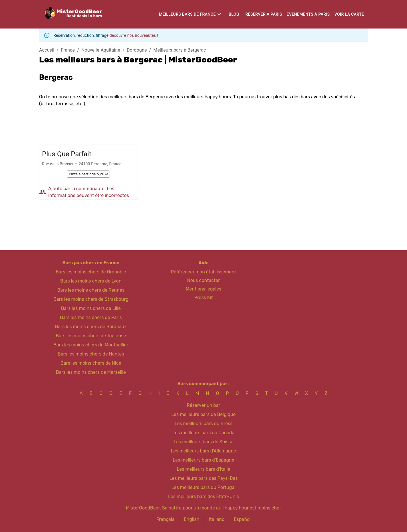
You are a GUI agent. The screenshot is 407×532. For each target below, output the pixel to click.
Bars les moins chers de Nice (91, 363)
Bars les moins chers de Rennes (91, 290)
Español (242, 519)
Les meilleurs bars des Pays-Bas (203, 478)
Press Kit (203, 298)
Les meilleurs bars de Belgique (203, 414)
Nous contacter (204, 280)
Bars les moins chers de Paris (91, 317)
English (192, 519)
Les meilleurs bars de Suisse (203, 442)
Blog (234, 14)
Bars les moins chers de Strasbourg (91, 299)
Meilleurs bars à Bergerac (180, 50)
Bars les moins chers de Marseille (91, 372)
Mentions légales (204, 289)
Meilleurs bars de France (187, 14)
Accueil (47, 50)
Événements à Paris (308, 14)
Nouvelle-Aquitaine (101, 50)
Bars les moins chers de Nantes (91, 354)
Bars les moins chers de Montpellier (91, 345)
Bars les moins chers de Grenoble (91, 272)
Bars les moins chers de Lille (91, 308)
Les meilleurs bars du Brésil (204, 424)
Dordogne (137, 50)
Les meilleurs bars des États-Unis (203, 497)
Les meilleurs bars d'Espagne (203, 460)
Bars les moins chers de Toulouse (91, 336)
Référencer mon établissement (204, 272)
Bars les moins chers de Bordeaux (91, 327)
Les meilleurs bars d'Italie (203, 469)
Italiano (216, 519)
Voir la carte (349, 14)
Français (165, 519)
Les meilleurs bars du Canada (203, 433)
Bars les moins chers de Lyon (91, 281)
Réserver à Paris (264, 14)
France (68, 50)
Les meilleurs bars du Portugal (204, 487)
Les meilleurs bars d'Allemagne (204, 451)
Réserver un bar (203, 405)
